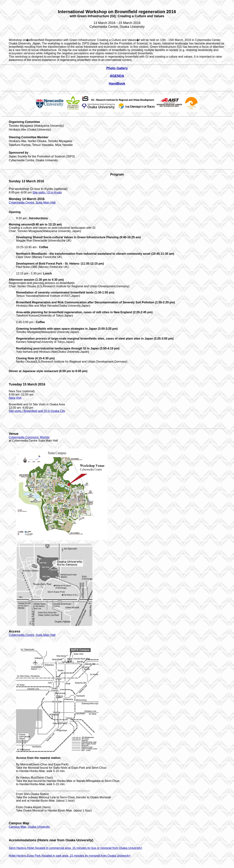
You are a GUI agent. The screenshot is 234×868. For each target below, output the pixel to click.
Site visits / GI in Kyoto (47, 192)
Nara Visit (15, 398)
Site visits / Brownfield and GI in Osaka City (37, 411)
